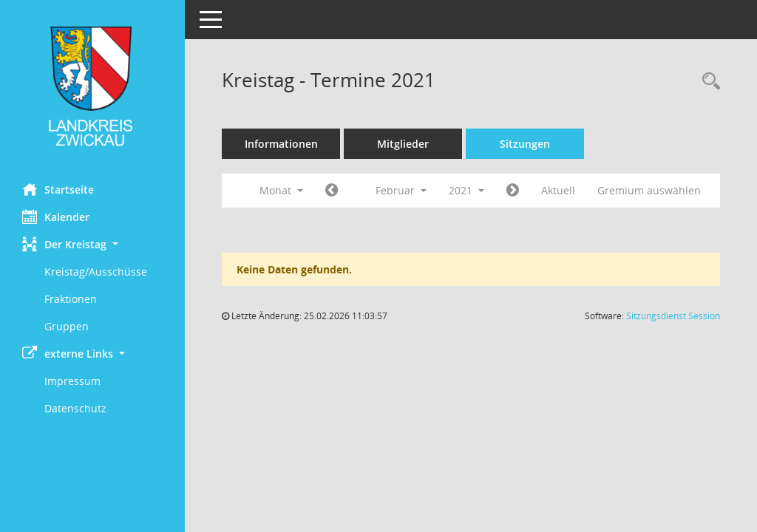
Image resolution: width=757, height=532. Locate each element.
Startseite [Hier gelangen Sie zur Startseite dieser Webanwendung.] (58, 189)
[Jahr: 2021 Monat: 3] (513, 191)
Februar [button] (401, 190)
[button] (92, 244)
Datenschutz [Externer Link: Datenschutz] (75, 408)
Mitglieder (403, 144)
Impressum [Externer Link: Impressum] (72, 381)
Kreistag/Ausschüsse (96, 272)
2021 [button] (466, 190)
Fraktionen (71, 299)
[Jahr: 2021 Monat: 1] (332, 191)
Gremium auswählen (649, 190)
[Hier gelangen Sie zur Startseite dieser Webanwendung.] (92, 86)
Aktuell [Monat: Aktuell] (558, 190)
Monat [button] (281, 190)
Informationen (281, 144)
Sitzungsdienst (673, 316)
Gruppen (67, 326)
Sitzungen (525, 144)
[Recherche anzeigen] (707, 82)
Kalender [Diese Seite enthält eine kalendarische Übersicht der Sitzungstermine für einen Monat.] (56, 216)
